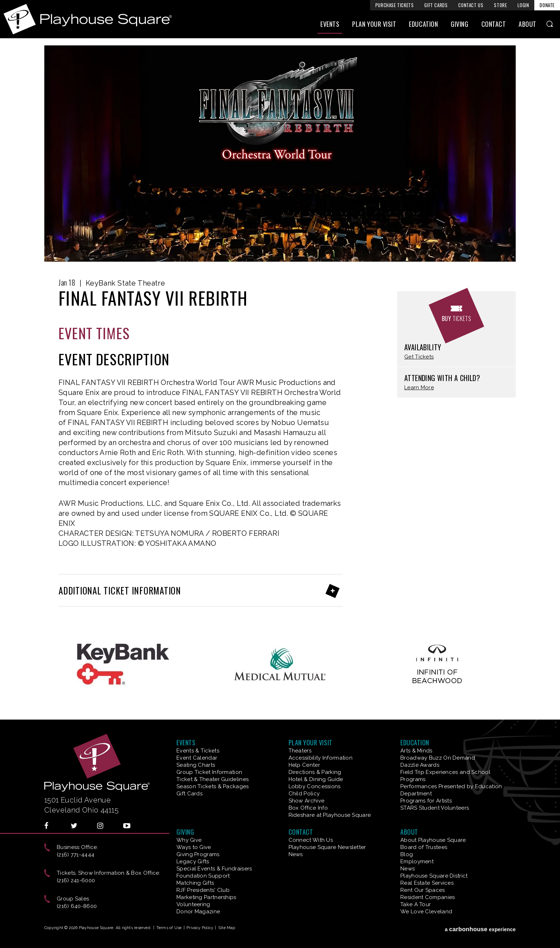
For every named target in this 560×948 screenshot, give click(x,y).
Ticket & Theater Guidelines (212, 779)
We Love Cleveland (426, 912)
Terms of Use (169, 928)
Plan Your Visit (374, 24)
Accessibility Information (321, 758)
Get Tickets (419, 357)
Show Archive (307, 801)
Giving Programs (198, 854)
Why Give (189, 840)
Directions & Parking (315, 772)
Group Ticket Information (209, 772)
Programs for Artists (426, 801)
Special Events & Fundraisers (214, 869)
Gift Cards (436, 5)
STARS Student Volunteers (435, 808)
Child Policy (304, 794)
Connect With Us (311, 840)
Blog (407, 854)
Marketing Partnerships (206, 897)
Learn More (419, 388)
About (527, 24)
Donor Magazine (198, 912)
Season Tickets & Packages (213, 786)
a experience (480, 929)
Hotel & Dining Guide (316, 779)
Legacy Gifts (193, 861)
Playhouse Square (88, 19)
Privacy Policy (200, 928)
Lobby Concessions (315, 786)
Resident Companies (427, 897)
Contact (494, 24)
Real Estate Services (427, 883)
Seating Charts (196, 765)
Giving (459, 24)
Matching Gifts (195, 883)
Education (423, 24)
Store (500, 5)
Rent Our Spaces (423, 890)
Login (523, 5)
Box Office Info (308, 808)
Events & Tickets (198, 751)
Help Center (304, 765)
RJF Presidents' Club (203, 890)
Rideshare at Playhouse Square (330, 815)
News (296, 854)
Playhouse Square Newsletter (327, 847)
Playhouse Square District (434, 876)
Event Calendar (197, 758)
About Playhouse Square (433, 840)
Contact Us (471, 5)
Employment (417, 861)
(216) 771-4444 (76, 855)
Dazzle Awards (420, 765)
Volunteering (193, 904)
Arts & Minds (416, 751)
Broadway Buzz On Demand (438, 758)
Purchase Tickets (395, 5)
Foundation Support (203, 876)
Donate (547, 5)
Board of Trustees (424, 847)
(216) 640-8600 (77, 906)
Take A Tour (416, 904)
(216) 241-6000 (76, 880)
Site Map (227, 928)
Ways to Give (194, 847)
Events (330, 24)
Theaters (300, 751)
